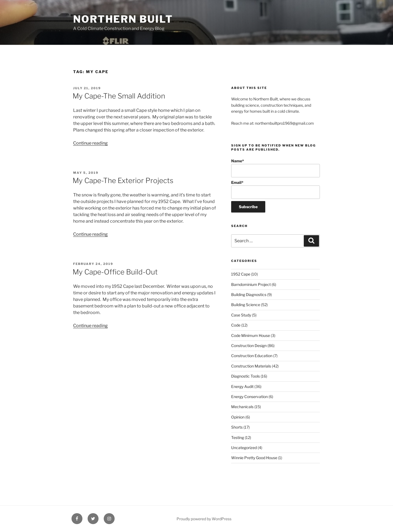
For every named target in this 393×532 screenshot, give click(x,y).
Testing (238, 437)
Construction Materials (251, 366)
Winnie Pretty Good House (254, 458)
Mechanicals (242, 407)
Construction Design (249, 346)
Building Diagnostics (249, 295)
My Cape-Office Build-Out (115, 272)
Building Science (246, 305)
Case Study (241, 315)
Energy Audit (242, 386)
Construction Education (252, 356)
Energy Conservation (249, 397)
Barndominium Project (251, 284)
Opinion (238, 417)
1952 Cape (241, 274)
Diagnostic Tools (245, 376)
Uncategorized (244, 448)
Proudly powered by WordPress (204, 519)
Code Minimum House (251, 335)
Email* (276, 189)
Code (236, 325)
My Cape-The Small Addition (119, 96)
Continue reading (90, 143)
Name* (276, 168)
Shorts (237, 427)
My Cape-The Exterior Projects (123, 180)
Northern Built (123, 19)
